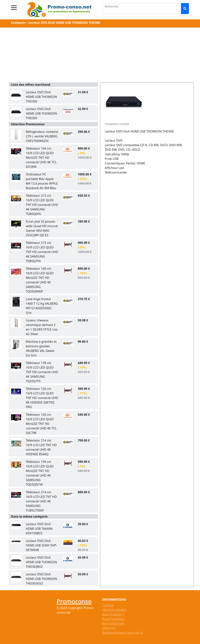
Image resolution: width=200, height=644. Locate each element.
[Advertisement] (100, 56)
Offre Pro (109, 628)
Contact (108, 605)
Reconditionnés (113, 623)
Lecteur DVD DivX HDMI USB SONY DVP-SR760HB (41, 545)
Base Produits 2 (113, 619)
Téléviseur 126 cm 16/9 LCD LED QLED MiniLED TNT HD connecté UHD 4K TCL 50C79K (41, 424)
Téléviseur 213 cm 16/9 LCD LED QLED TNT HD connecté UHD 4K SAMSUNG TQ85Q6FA (42, 205)
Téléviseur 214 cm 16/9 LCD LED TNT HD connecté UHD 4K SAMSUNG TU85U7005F (41, 501)
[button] (14, 8)
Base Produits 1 (113, 614)
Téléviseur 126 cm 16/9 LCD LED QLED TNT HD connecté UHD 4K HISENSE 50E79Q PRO (42, 398)
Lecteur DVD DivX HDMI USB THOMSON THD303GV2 (41, 579)
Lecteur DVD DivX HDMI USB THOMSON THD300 (41, 97)
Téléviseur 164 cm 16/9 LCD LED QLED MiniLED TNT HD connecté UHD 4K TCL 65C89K (41, 158)
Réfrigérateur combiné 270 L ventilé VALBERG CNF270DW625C (42, 136)
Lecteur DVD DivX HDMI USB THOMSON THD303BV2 (41, 562)
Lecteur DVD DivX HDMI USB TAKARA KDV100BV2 (39, 529)
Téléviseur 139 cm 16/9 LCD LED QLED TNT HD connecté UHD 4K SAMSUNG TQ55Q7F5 (42, 372)
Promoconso (74, 601)
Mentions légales (115, 610)
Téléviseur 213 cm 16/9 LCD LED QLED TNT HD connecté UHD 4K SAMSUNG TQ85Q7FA (42, 252)
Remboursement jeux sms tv (123, 633)
